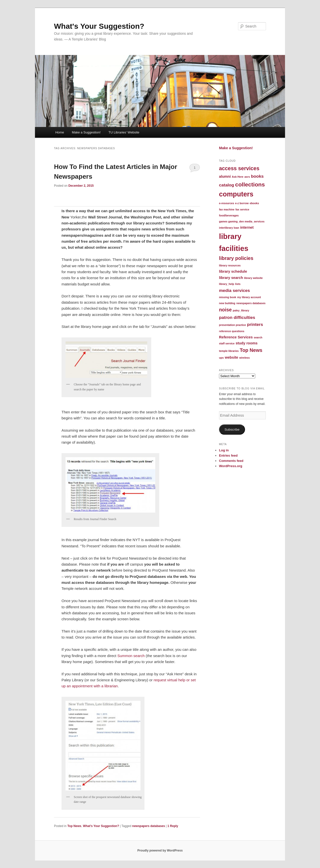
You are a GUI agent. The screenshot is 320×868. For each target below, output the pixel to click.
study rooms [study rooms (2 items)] (246, 343)
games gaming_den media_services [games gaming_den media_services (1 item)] (242, 221)
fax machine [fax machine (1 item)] (227, 209)
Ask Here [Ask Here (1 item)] (237, 177)
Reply (173, 826)
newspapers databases (149, 826)
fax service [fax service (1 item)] (242, 209)
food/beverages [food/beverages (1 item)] (229, 215)
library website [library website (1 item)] (253, 278)
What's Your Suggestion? (99, 26)
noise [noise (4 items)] (225, 310)
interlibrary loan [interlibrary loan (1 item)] (229, 228)
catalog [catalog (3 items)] (226, 185)
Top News (74, 826)
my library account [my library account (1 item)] (249, 297)
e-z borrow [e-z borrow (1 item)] (242, 203)
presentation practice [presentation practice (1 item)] (232, 325)
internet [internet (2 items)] (247, 227)
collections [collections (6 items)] (250, 184)
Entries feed (228, 455)
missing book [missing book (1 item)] (228, 297)
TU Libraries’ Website (124, 132)
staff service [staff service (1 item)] (227, 343)
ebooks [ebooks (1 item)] (254, 203)
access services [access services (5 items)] (239, 168)
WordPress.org (231, 466)
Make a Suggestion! (86, 132)
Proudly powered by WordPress (160, 851)
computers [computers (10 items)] (236, 194)
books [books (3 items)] (257, 176)
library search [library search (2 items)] (231, 278)
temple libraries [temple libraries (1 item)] (229, 351)
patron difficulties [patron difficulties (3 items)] (237, 317)
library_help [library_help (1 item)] (226, 284)
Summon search (130, 656)
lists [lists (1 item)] (238, 284)
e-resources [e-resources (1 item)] (226, 203)
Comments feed (231, 461)
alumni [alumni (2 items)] (225, 176)
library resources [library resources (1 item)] (230, 265)
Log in (224, 450)
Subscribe (232, 430)
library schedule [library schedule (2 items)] (233, 271)
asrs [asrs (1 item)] (247, 177)
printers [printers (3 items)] (255, 324)
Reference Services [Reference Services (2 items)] (236, 337)
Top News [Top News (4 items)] (251, 350)
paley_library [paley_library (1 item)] (241, 310)
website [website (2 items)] (231, 357)
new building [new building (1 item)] (227, 303)
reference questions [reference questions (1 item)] (232, 331)
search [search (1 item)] (258, 337)
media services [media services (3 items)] (234, 290)
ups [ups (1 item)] (221, 358)
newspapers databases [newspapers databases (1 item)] (251, 303)
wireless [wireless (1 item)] (244, 358)
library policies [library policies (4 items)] (236, 258)
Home (60, 132)
